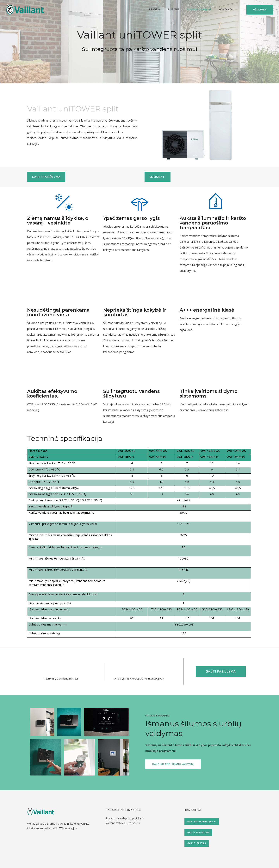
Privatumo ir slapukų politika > (125, 818)
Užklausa (260, 10)
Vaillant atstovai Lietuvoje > (123, 823)
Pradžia (155, 9)
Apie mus (174, 9)
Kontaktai (226, 9)
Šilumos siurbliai (199, 9)
